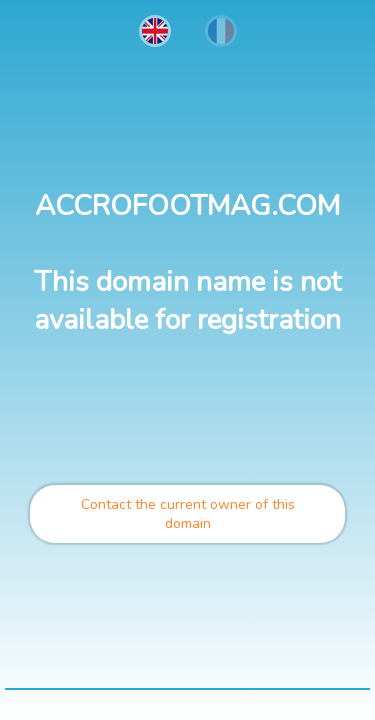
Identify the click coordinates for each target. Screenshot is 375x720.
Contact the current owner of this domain (188, 514)
